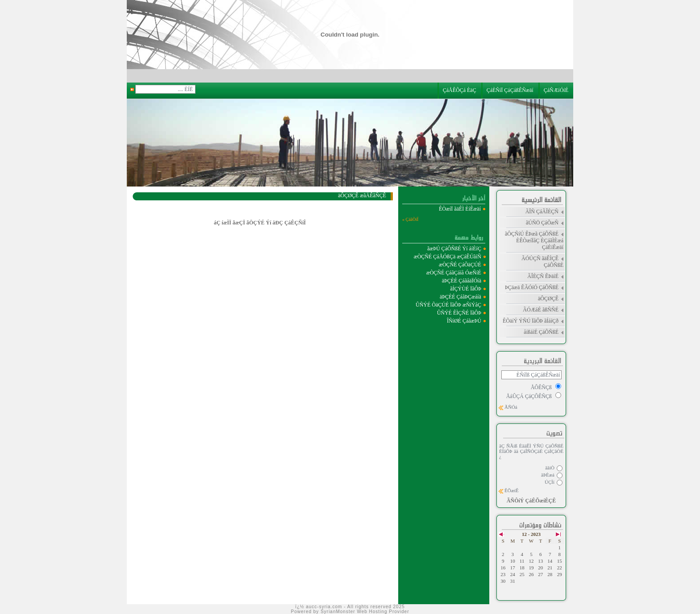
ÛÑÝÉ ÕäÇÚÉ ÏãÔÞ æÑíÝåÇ (448, 305)
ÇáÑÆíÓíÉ (557, 90)
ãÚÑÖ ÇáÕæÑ (542, 223)
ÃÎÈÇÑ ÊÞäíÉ (543, 276)
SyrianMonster (338, 612)
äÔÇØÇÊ (548, 299)
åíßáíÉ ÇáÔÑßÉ (541, 332)
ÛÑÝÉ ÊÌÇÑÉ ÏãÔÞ (459, 313)
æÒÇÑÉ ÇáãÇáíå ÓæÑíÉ (454, 273)
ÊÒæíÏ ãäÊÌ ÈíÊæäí (460, 209)
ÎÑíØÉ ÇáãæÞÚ (464, 321)
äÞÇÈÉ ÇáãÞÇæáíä (460, 297)
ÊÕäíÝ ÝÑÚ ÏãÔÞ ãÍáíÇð (531, 321)
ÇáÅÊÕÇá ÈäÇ (461, 90)
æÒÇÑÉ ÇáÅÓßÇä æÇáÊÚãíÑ (448, 257)
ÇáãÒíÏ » (410, 219)
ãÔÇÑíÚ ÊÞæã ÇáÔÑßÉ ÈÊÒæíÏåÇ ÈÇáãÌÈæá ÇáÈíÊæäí (534, 241)
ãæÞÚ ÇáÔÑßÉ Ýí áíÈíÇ (454, 249)
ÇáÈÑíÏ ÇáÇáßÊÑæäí (511, 90)
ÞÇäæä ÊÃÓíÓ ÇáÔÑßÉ (532, 287)
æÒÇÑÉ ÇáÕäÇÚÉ (460, 265)
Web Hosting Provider (383, 612)
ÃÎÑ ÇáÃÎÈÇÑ (542, 212)
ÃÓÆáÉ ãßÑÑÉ (541, 310)
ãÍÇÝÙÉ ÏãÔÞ (466, 289)
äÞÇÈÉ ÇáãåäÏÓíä (462, 281)
